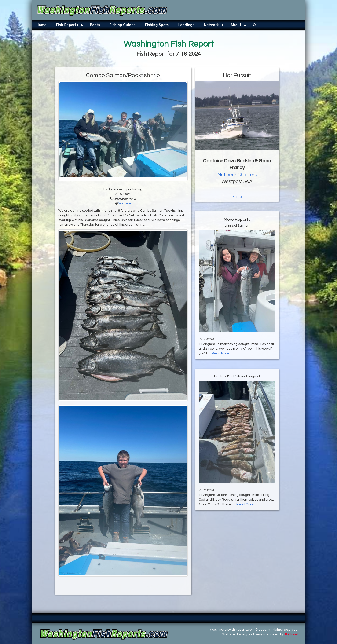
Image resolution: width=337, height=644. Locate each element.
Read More (220, 353)
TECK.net (291, 634)
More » (237, 197)
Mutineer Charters (237, 175)
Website (125, 203)
